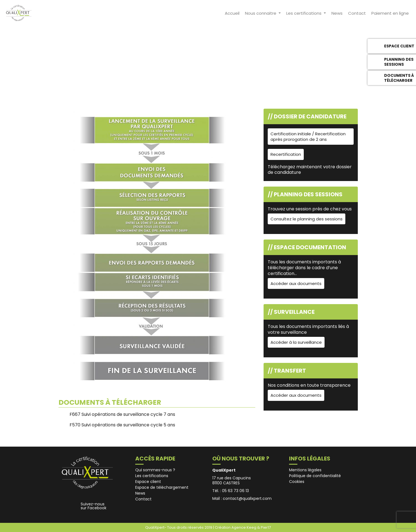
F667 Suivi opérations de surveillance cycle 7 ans (122, 414)
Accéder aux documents (296, 283)
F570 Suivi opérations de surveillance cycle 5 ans (122, 425)
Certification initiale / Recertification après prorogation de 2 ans (308, 137)
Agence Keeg (244, 527)
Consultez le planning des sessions (307, 219)
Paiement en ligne (390, 13)
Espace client (148, 482)
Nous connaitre (261, 13)
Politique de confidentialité (315, 476)
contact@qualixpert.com (247, 498)
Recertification (286, 154)
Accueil (232, 13)
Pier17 (266, 527)
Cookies (297, 482)
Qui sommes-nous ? (155, 470)
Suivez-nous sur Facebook (94, 506)
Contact (357, 13)
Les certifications (304, 13)
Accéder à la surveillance (296, 342)
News (337, 13)
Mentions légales (305, 470)
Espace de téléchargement (162, 487)
